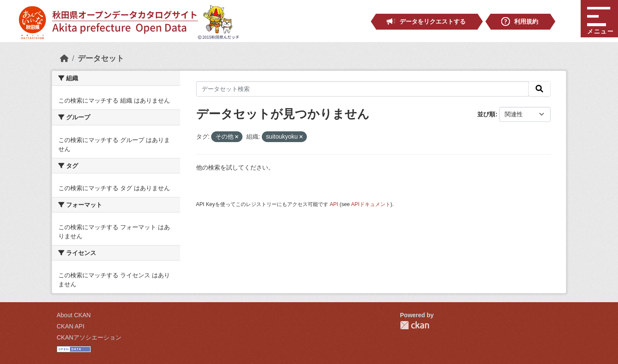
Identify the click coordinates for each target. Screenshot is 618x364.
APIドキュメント (371, 204)
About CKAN (74, 315)
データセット (101, 58)
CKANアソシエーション (89, 337)
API (334, 204)
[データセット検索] (363, 89)
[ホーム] (64, 58)
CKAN (415, 325)
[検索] (539, 89)
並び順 (486, 114)
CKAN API (71, 326)
